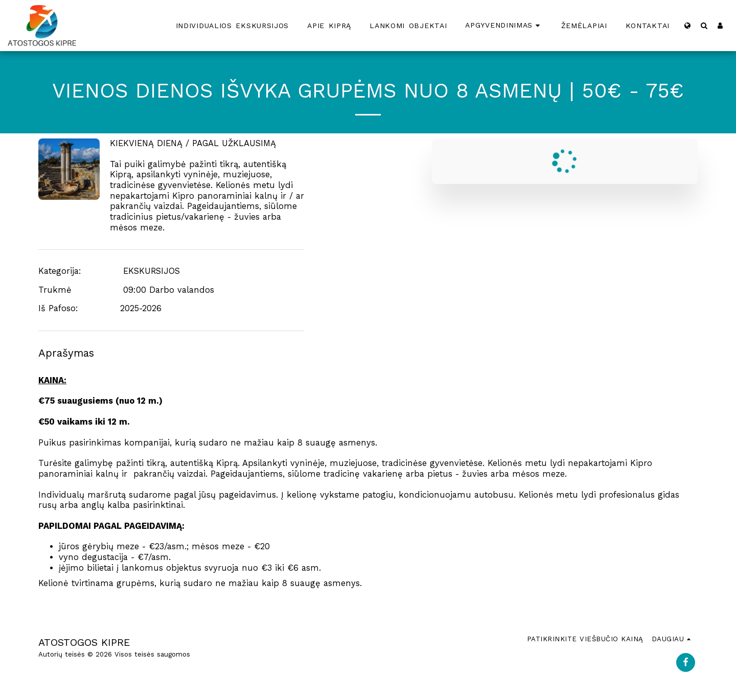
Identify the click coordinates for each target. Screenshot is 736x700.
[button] (704, 25)
